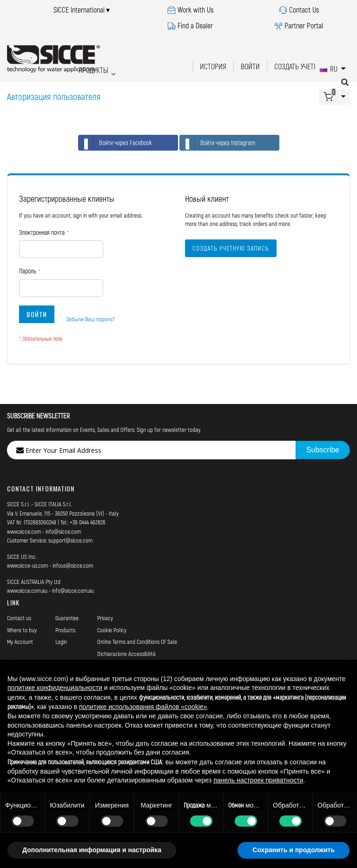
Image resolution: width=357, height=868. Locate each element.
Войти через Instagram (218, 143)
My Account (20, 642)
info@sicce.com (63, 531)
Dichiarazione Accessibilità (126, 654)
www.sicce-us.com (27, 565)
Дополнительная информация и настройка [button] (92, 850)
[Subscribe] (323, 450)
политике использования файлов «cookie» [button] (143, 707)
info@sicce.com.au (73, 590)
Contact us (19, 618)
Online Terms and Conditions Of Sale (137, 642)
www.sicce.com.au (27, 590)
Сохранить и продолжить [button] (294, 850)
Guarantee (67, 618)
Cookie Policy (112, 630)
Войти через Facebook (115, 143)
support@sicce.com (70, 540)
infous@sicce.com (73, 565)
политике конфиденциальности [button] (55, 688)
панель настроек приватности (258, 780)
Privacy (105, 618)
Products (65, 630)
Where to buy (22, 630)
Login (61, 642)
